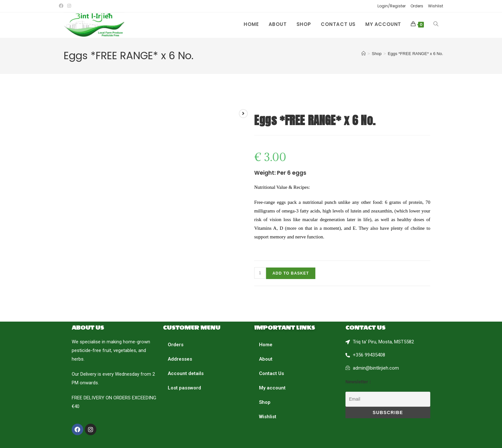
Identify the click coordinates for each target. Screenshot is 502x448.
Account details (186, 373)
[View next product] (243, 114)
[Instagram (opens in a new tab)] (69, 6)
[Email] (388, 399)
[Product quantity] (260, 273)
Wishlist (436, 6)
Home (266, 345)
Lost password (184, 388)
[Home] (364, 54)
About (266, 359)
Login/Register (392, 6)
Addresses (180, 359)
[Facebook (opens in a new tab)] (62, 6)
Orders (417, 6)
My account (272, 388)
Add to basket (291, 273)
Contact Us (271, 373)
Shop (265, 402)
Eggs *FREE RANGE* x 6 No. (415, 54)
